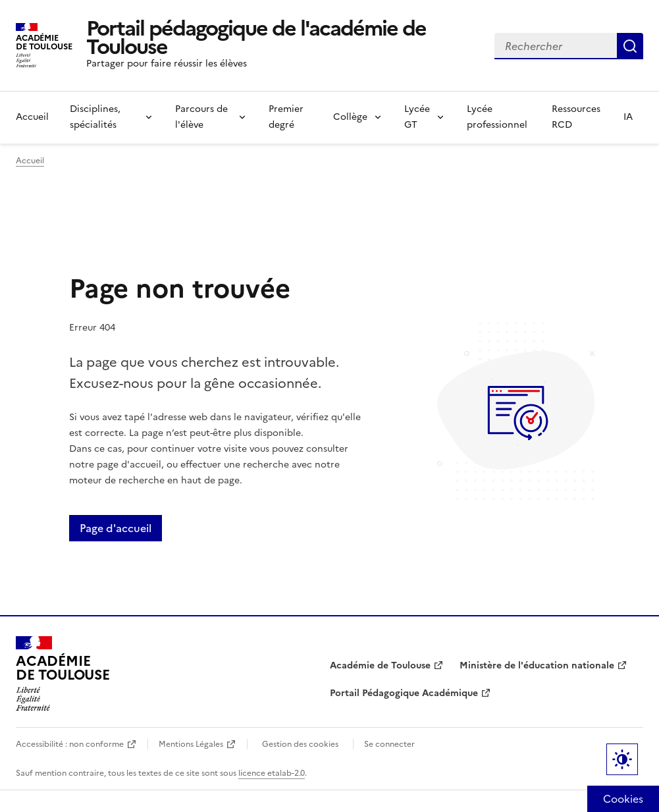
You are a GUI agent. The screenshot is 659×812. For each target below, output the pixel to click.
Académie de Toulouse (380, 665)
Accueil (32, 117)
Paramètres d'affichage (622, 759)
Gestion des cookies (300, 744)
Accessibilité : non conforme (70, 744)
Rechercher (630, 46)
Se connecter (389, 744)
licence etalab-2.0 (272, 773)
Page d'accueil (116, 528)
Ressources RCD (576, 117)
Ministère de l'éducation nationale (537, 665)
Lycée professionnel (497, 117)
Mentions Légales (191, 744)
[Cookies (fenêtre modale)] (623, 799)
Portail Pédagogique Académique (404, 693)
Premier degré (286, 117)
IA (628, 117)
